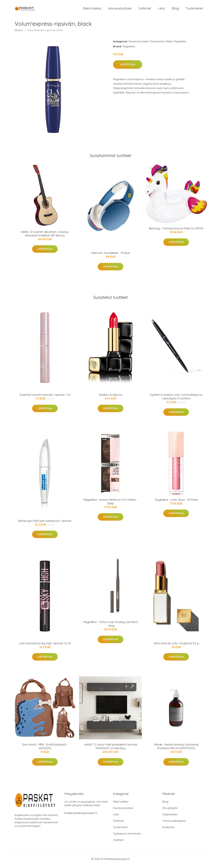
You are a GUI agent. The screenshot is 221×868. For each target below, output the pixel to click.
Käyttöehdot (170, 817)
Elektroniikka (92, 10)
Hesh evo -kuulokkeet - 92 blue (110, 256)
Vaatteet (118, 843)
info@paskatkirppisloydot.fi (80, 816)
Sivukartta (168, 830)
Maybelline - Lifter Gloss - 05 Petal (176, 503)
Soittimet (145, 10)
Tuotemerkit (194, 10)
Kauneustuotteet (120, 10)
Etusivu (19, 33)
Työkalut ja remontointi (127, 837)
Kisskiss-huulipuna (111, 398)
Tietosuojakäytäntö (174, 824)
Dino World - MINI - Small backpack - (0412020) (45, 749)
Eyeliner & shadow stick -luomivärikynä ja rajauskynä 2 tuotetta (176, 399)
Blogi (175, 10)
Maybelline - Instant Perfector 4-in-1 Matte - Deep (111, 504)
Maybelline (180, 44)
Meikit (169, 44)
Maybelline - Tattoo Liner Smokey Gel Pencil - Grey (111, 627)
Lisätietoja (128, 68)
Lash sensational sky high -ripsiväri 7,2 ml (45, 646)
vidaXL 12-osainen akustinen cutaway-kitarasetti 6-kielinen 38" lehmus (45, 237)
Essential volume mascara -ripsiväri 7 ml (45, 398)
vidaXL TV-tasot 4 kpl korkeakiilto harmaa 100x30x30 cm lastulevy (111, 749)
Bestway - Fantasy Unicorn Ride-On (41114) (176, 231)
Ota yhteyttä (170, 811)
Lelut (161, 10)
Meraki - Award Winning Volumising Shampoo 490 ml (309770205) (176, 749)
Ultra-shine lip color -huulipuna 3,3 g (176, 646)
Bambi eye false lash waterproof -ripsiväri (45, 524)
